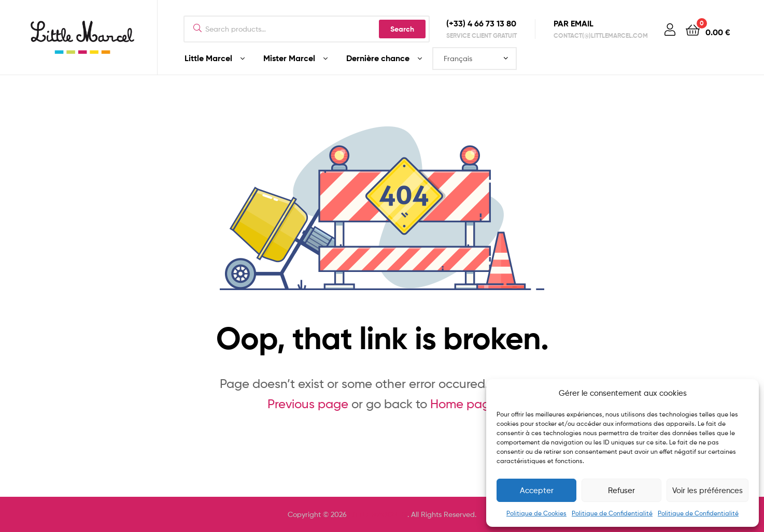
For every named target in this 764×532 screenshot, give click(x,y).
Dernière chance (378, 58)
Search (402, 29)
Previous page (308, 404)
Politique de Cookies (536, 513)
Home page (464, 404)
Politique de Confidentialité (612, 513)
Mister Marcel (289, 58)
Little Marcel (208, 58)
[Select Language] (475, 59)
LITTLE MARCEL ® (378, 514)
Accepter (537, 491)
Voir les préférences (708, 491)
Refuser (621, 491)
